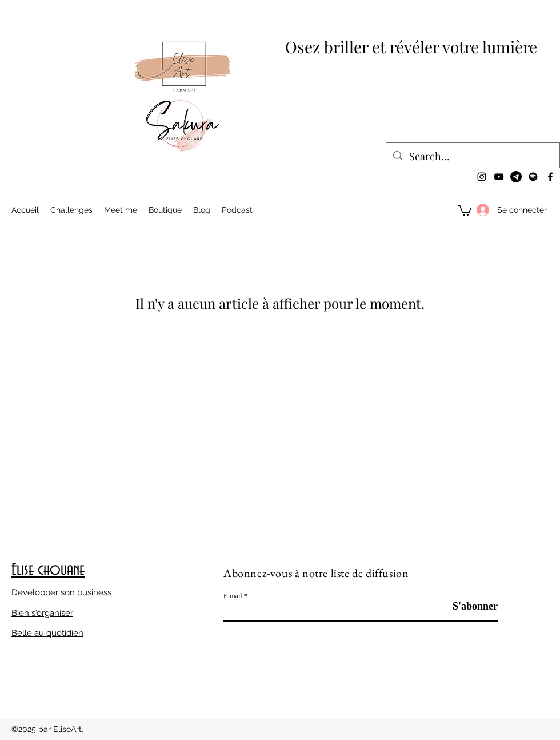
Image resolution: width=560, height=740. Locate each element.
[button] (465, 210)
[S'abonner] (469, 606)
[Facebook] (550, 177)
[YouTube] (499, 177)
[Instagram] (482, 177)
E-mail (233, 596)
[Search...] (472, 157)
